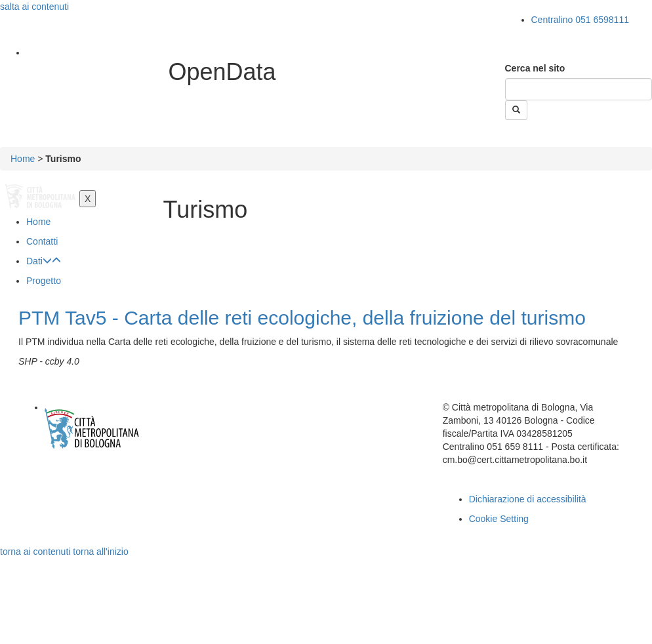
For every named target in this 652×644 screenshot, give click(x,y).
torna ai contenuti (35, 552)
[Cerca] (579, 89)
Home (23, 159)
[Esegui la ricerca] (516, 110)
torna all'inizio (100, 552)
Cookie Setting (499, 519)
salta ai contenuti (34, 7)
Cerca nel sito (535, 68)
